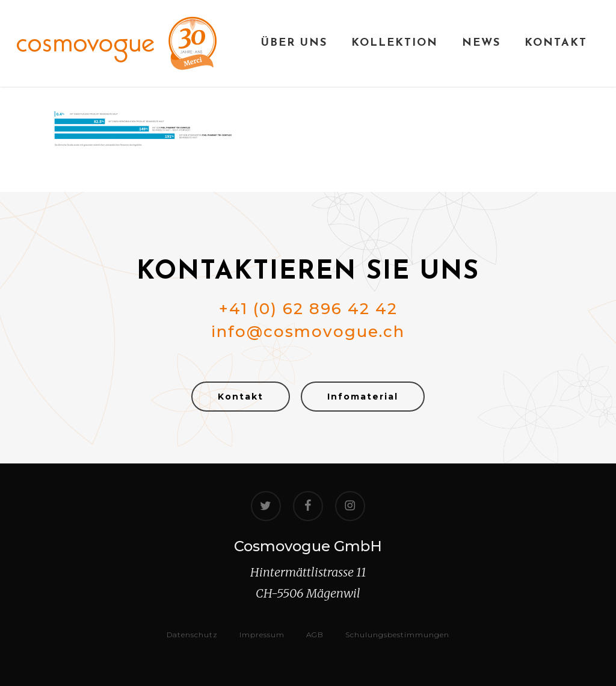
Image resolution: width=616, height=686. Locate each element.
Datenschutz (192, 635)
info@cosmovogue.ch (308, 332)
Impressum (262, 635)
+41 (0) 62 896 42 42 (308, 309)
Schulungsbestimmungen (397, 635)
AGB (315, 635)
